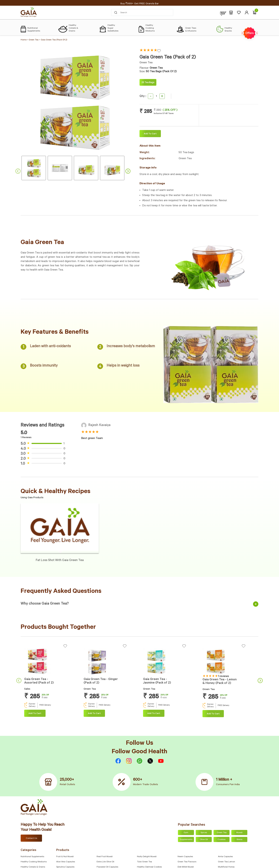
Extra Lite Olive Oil (105, 862)
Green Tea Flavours (187, 862)
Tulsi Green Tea (144, 862)
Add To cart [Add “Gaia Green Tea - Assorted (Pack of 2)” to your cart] (35, 714)
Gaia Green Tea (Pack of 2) (54, 40)
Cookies (222, 840)
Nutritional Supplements (32, 857)
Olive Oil (204, 840)
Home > (25, 40)
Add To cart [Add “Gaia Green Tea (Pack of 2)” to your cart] (150, 134)
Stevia (239, 840)
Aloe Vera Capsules (66, 862)
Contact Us (31, 838)
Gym (186, 833)
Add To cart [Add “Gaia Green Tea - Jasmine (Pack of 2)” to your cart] (154, 714)
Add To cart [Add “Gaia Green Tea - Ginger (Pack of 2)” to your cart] (94, 714)
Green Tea (222, 833)
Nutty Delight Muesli (147, 857)
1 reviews (223, 676)
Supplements (186, 840)
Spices (204, 833)
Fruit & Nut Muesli (65, 857)
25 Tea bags (148, 83)
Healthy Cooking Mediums (34, 862)
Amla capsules (225, 857)
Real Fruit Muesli (105, 857)
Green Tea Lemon (227, 862)
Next (128, 171)
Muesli (239, 833)
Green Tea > (34, 40)
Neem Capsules (185, 857)
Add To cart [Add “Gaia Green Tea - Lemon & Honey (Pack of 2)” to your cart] (213, 714)
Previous (18, 171)
